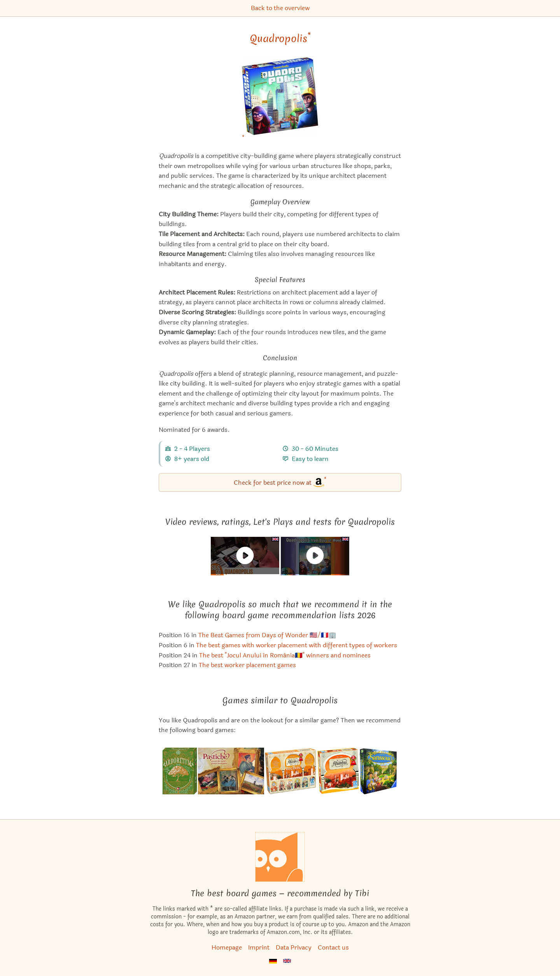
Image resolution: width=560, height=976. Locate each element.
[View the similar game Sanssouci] (379, 771)
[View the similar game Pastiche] (231, 771)
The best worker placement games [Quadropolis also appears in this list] (247, 665)
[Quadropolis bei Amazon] (280, 101)
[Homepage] (280, 857)
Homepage (227, 947)
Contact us (333, 947)
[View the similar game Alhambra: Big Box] (290, 771)
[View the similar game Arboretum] (180, 771)
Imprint (259, 947)
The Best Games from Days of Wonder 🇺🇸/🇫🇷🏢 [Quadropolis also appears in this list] (267, 635)
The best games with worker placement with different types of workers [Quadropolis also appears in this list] (297, 645)
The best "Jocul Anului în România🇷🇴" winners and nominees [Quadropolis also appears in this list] (285, 655)
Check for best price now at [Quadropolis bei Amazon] (280, 482)
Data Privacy (294, 947)
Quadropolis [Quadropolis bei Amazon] (280, 39)
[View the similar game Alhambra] (338, 771)
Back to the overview (280, 8)
